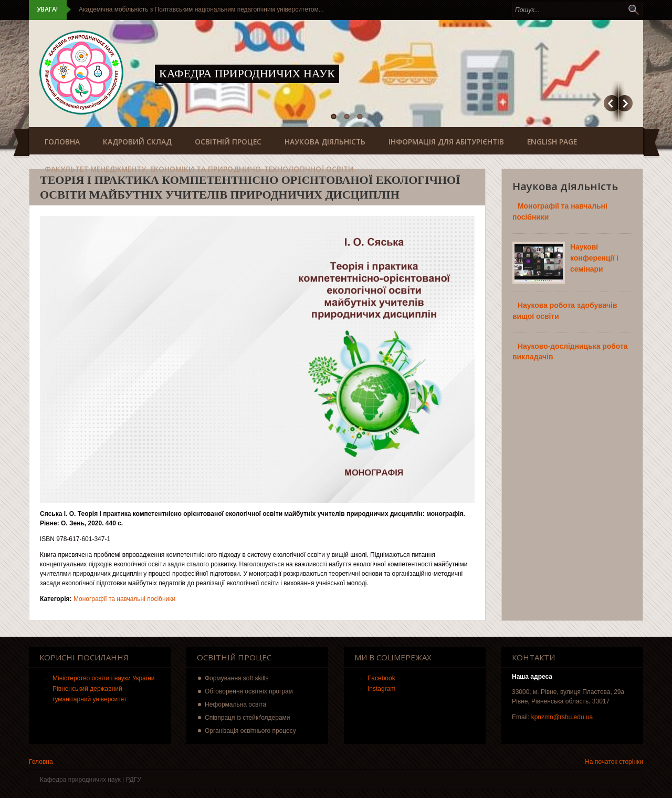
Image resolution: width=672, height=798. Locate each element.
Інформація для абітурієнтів (446, 142)
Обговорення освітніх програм (249, 691)
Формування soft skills (237, 678)
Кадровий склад (137, 142)
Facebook (381, 678)
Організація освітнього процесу (250, 731)
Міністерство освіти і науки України (103, 678)
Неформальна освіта (235, 704)
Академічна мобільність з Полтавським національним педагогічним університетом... (201, 9)
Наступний (626, 103)
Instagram (381, 689)
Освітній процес (228, 142)
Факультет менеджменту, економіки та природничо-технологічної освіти (199, 169)
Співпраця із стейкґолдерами (248, 718)
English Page (552, 142)
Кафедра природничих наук (247, 73)
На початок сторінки (614, 762)
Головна (62, 142)
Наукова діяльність (325, 142)
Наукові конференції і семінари (594, 258)
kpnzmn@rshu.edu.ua (562, 717)
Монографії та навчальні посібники (124, 599)
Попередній (611, 103)
